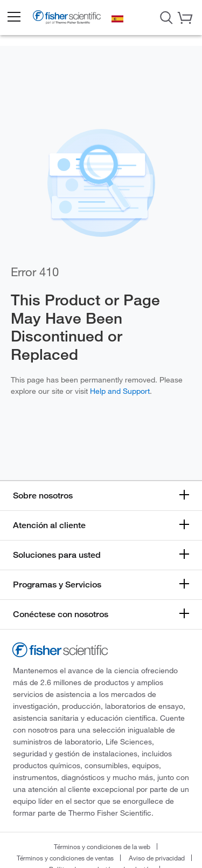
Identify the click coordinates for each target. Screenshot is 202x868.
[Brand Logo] (67, 19)
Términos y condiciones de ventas (65, 858)
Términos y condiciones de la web (102, 846)
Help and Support (120, 391)
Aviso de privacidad (157, 858)
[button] (13, 17)
